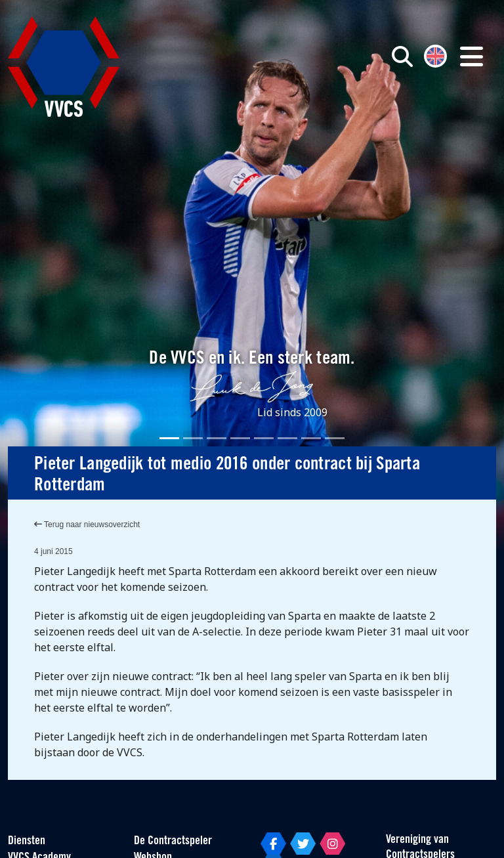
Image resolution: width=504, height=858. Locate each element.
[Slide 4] (240, 438)
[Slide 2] (193, 438)
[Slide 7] (311, 438)
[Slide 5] (264, 438)
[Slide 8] (335, 438)
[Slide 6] (287, 438)
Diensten (27, 841)
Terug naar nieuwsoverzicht (87, 525)
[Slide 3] (217, 438)
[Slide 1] (169, 438)
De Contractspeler (173, 841)
